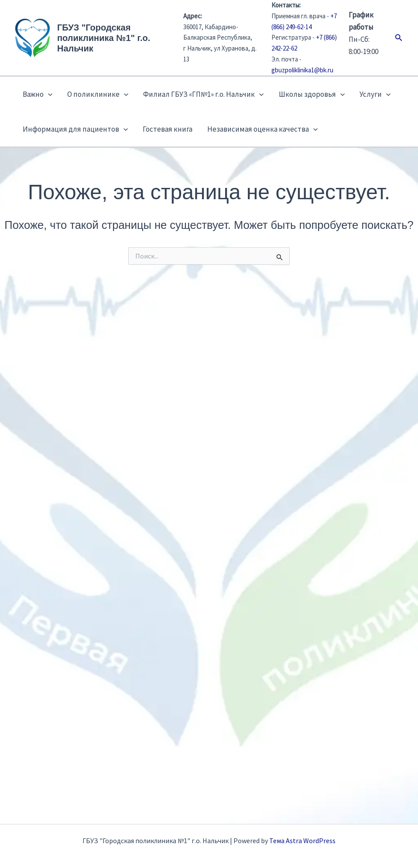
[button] (399, 38)
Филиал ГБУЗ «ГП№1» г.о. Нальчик (203, 94)
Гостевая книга (168, 129)
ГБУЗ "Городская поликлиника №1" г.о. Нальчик (104, 38)
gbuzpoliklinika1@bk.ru (302, 70)
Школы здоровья (312, 94)
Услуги (375, 94)
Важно (38, 94)
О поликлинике (98, 94)
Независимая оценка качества (262, 129)
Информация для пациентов (75, 129)
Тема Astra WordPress (302, 841)
